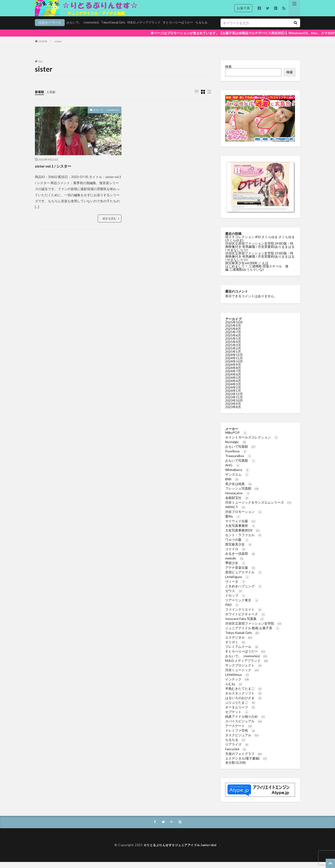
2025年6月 (233, 341)
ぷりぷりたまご (240, 708)
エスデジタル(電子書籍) (246, 764)
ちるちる (180, 29)
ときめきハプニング (244, 592)
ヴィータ (236, 587)
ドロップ (236, 601)
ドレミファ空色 (240, 736)
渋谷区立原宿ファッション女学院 (253, 629)
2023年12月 (234, 400)
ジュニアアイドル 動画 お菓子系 (253, 634)
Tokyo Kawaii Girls (85, 29)
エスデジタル (239, 643)
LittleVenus (237, 680)
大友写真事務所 (240, 531)
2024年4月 (233, 387)
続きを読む (110, 224)
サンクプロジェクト (244, 671)
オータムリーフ (240, 713)
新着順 (40, 98)
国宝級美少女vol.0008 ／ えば (247, 269)
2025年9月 (233, 331)
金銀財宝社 (237, 503)
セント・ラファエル (244, 541)
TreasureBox (238, 462)
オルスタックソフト (244, 699)
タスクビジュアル (242, 741)
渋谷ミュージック (242, 676)
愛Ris (233, 522)
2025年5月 (233, 344)
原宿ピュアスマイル (244, 578)
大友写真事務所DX (243, 536)
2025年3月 (233, 351)
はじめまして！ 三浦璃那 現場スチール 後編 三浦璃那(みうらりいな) (257, 274)
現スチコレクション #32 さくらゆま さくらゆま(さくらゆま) (260, 244)
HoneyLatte (238, 499)
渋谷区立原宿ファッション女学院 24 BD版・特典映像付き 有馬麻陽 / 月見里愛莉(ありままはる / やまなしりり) (260, 252)
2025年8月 (233, 335)
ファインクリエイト (244, 615)
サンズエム (237, 480)
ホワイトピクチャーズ (245, 620)
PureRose (236, 457)
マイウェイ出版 (240, 527)
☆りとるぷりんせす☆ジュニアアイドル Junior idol (182, 851)
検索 (228, 72)
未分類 (230, 768)
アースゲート (239, 732)
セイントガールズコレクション (252, 443)
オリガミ (236, 648)
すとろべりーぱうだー (155, 29)
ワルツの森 (237, 545)
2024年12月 (234, 361)
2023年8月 (233, 413)
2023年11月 (234, 403)
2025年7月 (233, 338)
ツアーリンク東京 (242, 606)
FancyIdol (236, 755)
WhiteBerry (238, 476)
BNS (232, 485)
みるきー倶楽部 (240, 559)
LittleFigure (237, 583)
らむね (234, 690)
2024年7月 (233, 377)
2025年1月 (233, 357)
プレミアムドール (242, 652)
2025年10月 (234, 328)
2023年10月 (234, 406)
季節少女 (236, 569)
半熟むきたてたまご (244, 694)
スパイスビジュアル (244, 727)
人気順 (52, 98)
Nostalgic (236, 448)
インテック (237, 685)
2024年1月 (233, 396)
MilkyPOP (236, 438)
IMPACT (235, 513)
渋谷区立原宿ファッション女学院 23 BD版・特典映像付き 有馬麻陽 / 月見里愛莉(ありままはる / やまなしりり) (260, 262)
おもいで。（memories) (52, 29)
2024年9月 (233, 370)
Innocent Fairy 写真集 (245, 624)
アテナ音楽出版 (240, 573)
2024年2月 (233, 393)
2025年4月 (233, 348)
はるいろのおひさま (244, 704)
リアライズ (237, 750)
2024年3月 (233, 390)
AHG (233, 471)
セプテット (237, 718)
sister (58, 47)
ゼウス (234, 597)
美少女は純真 (239, 490)
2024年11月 (234, 364)
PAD (232, 611)
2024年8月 (233, 374)
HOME (43, 47)
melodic (235, 564)
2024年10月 (234, 367)
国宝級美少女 (239, 550)
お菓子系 (243, 8)
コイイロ (236, 555)
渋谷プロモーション (244, 517)
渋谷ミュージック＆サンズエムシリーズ (258, 508)
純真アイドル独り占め (245, 722)
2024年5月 (233, 383)
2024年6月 (233, 380)
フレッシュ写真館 (242, 494)
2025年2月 (233, 354)
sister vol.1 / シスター (55, 172)
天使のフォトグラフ (244, 759)
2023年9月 (233, 409)
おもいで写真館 (240, 452)
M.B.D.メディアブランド (119, 29)
